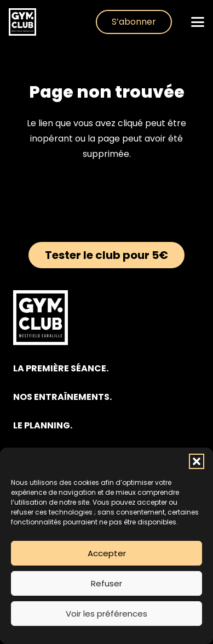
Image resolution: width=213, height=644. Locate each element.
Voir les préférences (106, 614)
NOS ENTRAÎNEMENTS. (62, 397)
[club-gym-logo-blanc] (22, 22)
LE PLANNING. (43, 425)
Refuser (106, 583)
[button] (197, 461)
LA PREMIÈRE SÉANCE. (61, 368)
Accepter (107, 553)
